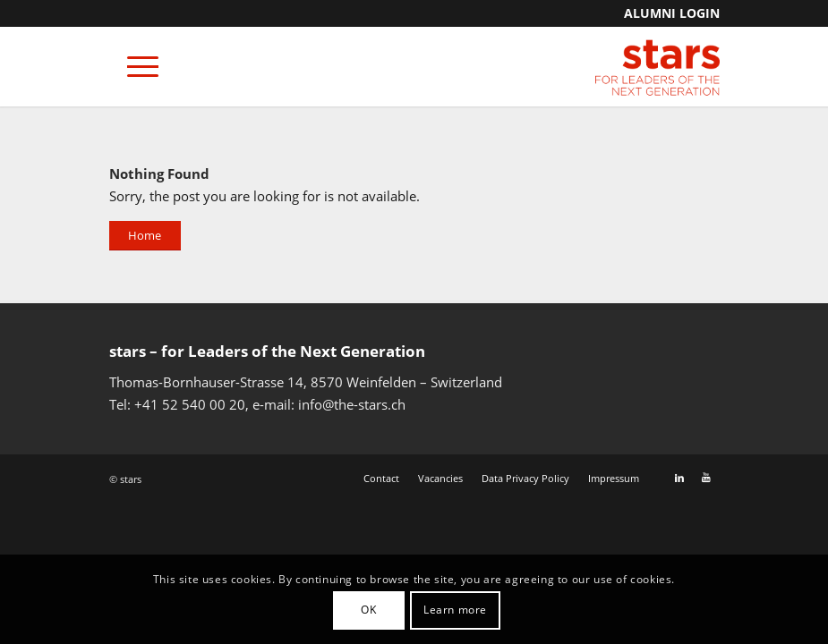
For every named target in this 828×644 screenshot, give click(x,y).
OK (368, 610)
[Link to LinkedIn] (679, 478)
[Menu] (134, 66)
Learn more (455, 610)
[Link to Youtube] (706, 478)
